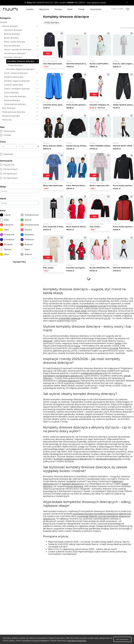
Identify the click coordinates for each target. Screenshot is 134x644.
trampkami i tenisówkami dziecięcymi (63, 377)
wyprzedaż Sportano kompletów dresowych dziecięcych (102, 516)
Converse (113, 350)
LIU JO (107, 320)
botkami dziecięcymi (73, 486)
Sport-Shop (81, 313)
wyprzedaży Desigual (69, 320)
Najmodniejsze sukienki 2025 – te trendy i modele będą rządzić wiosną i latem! (89, 544)
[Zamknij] (127, 3)
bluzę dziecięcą (75, 488)
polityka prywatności (77, 641)
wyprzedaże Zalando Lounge (91, 308)
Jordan (118, 345)
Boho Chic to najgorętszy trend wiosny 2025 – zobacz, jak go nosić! (83, 551)
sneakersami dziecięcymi (94, 375)
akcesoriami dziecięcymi (109, 461)
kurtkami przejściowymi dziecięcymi (73, 461)
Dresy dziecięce (52, 23)
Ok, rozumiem (122, 639)
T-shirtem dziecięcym (68, 382)
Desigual (48, 343)
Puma (77, 348)
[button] (65, 3)
